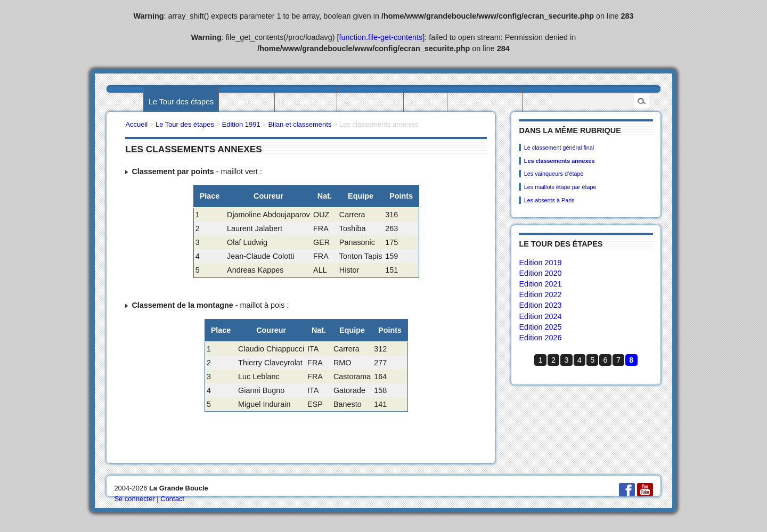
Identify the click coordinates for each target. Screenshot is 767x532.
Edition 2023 (540, 305)
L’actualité (425, 102)
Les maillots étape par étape (560, 187)
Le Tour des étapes (181, 102)
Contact (172, 499)
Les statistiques (305, 102)
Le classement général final (559, 148)
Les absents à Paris (549, 200)
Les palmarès (247, 102)
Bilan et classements (300, 124)
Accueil (126, 102)
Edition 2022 (540, 294)
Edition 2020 (540, 273)
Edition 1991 (241, 124)
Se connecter (134, 499)
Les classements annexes (560, 161)
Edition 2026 (540, 338)
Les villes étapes (370, 102)
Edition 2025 (540, 327)
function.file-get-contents (381, 37)
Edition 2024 (540, 316)
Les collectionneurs (485, 102)
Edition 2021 (540, 284)
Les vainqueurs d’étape (554, 174)
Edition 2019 (540, 263)
